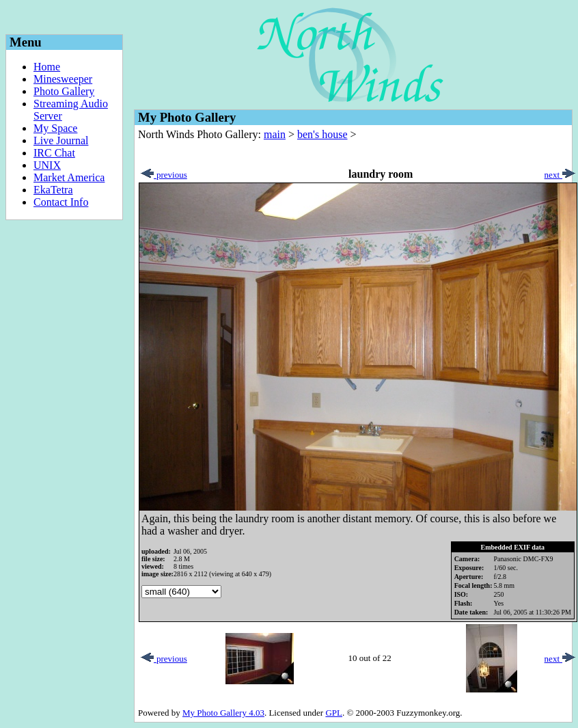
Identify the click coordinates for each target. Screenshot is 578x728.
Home (47, 67)
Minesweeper (63, 79)
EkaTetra (53, 190)
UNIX (47, 165)
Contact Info (61, 202)
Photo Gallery (64, 91)
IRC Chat (54, 153)
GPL (334, 713)
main (275, 134)
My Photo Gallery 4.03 (223, 713)
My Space (55, 128)
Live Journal (61, 140)
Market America (69, 177)
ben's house (322, 134)
